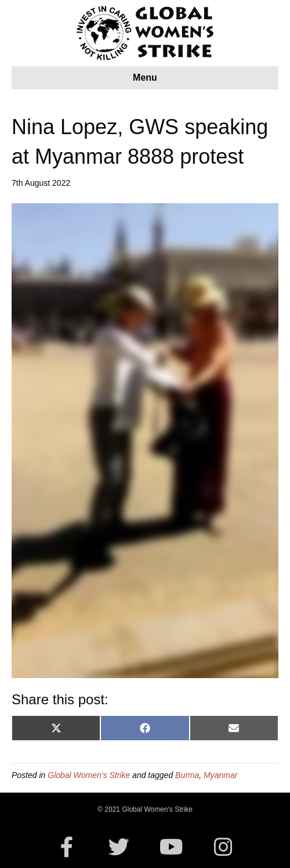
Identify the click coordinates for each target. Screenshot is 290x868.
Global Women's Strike (89, 775)
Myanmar (220, 775)
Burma (187, 775)
